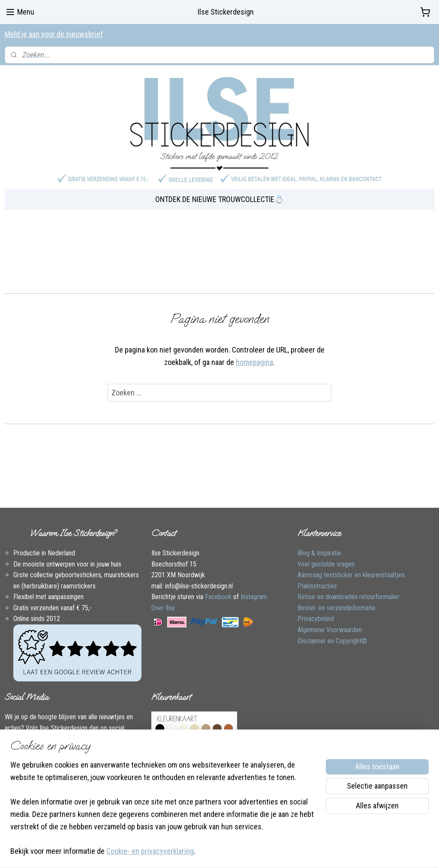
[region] (163, 814)
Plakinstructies (317, 586)
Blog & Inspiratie (319, 553)
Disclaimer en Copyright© (332, 641)
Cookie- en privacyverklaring (150, 851)
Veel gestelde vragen (326, 564)
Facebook (218, 597)
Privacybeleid (316, 619)
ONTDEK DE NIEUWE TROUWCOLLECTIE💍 (219, 199)
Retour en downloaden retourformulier (349, 597)
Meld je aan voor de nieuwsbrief (54, 34)
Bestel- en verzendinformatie (337, 608)
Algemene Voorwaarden (330, 630)
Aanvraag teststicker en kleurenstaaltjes (351, 575)
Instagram (254, 597)
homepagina (254, 362)
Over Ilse (163, 608)
